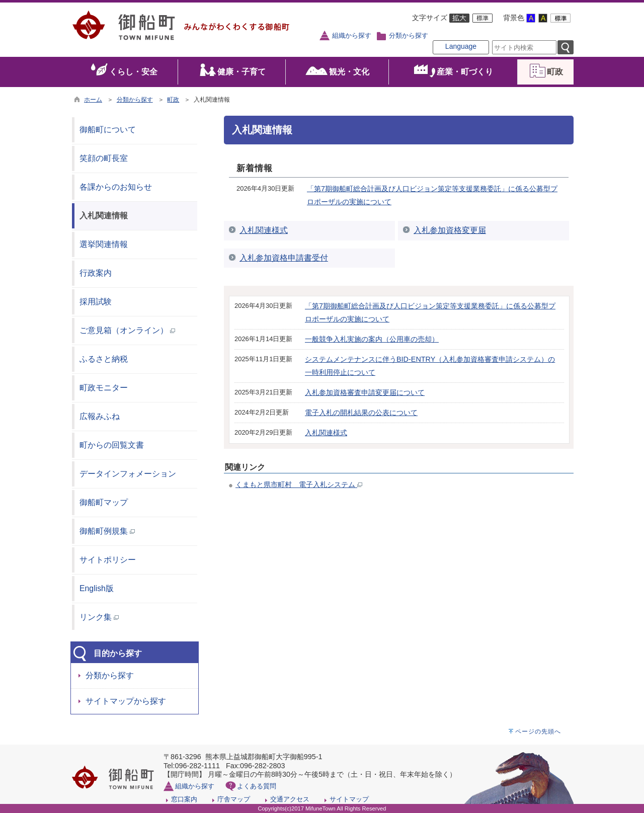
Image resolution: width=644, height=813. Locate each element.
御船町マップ (104, 502)
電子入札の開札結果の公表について (361, 413)
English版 (97, 588)
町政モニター (104, 388)
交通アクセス (290, 799)
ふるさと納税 (104, 359)
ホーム (93, 100)
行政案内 (96, 273)
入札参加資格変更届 (450, 230)
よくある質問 (257, 786)
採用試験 (96, 302)
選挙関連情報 (104, 244)
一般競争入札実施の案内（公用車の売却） (372, 339)
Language (461, 46)
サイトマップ (349, 799)
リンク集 (99, 617)
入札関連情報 (104, 216)
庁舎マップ (234, 799)
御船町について (108, 130)
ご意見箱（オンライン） (127, 330)
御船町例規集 (107, 531)
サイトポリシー (108, 560)
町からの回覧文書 (112, 445)
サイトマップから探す (126, 701)
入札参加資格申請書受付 (284, 258)
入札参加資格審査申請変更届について (365, 392)
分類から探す (409, 36)
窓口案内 (184, 799)
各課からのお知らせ (116, 187)
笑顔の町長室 (104, 158)
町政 (173, 100)
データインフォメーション (128, 474)
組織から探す (352, 36)
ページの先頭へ (538, 731)
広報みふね (100, 416)
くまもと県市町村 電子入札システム (299, 484)
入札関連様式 (264, 230)
